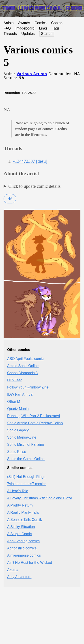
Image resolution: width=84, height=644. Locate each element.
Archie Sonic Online (23, 366)
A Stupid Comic (19, 534)
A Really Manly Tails (23, 512)
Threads (10, 34)
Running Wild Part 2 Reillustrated (34, 416)
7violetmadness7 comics (27, 484)
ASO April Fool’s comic (25, 359)
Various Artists (32, 74)
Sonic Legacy (18, 430)
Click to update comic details (34, 186)
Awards (24, 23)
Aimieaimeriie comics (24, 555)
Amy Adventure (19, 577)
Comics (40, 23)
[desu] (42, 161)
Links (43, 28)
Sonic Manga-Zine (22, 437)
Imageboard (25, 28)
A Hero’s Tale (18, 491)
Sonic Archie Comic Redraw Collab (35, 423)
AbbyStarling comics (23, 541)
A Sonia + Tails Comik (25, 520)
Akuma (13, 570)
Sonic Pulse (17, 452)
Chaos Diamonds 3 (22, 373)
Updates (28, 34)
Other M (14, 402)
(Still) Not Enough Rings (26, 477)
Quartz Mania (18, 409)
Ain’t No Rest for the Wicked (30, 563)
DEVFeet (14, 380)
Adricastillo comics (22, 548)
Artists (9, 23)
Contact (57, 23)
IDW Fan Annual (20, 394)
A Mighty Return (20, 505)
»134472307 (24, 161)
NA (10, 199)
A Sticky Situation (21, 527)
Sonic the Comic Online (26, 459)
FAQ (7, 28)
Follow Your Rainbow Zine (28, 387)
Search (47, 34)
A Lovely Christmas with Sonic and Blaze (40, 498)
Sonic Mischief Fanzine (26, 444)
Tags (56, 28)
